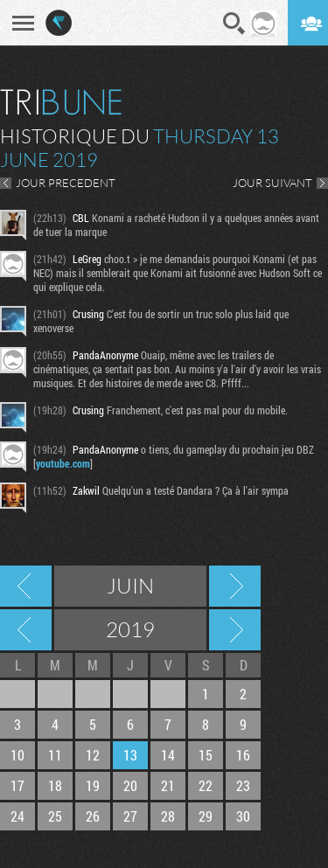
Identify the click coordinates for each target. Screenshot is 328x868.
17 (17, 785)
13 (130, 755)
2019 (130, 629)
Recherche (234, 24)
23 (243, 785)
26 (93, 816)
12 (93, 755)
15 (206, 755)
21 (168, 785)
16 (243, 755)
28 (168, 816)
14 (168, 755)
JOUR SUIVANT (272, 183)
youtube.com (63, 463)
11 (55, 755)
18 (55, 785)
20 (130, 785)
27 (130, 816)
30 (243, 816)
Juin (130, 586)
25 (55, 816)
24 (17, 816)
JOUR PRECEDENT (66, 183)
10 (17, 755)
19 (93, 785)
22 (206, 785)
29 (206, 816)
